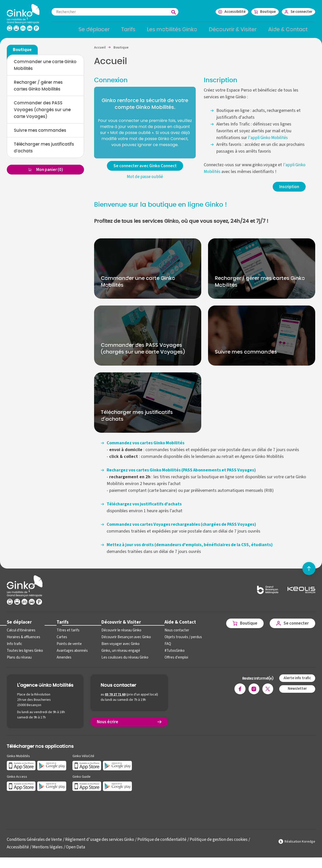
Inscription (288, 190)
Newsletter (296, 692)
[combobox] (123, 12)
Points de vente (68, 648)
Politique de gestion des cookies (228, 843)
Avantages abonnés (71, 654)
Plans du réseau (19, 661)
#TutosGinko (170, 654)
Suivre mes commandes (42, 135)
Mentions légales (49, 851)
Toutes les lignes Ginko (24, 654)
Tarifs (62, 625)
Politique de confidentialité (169, 843)
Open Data (78, 851)
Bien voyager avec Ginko (118, 648)
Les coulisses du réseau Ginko (122, 661)
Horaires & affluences (23, 641)
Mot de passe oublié (145, 180)
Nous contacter (172, 634)
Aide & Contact (176, 625)
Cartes (61, 641)
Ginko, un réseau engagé (118, 654)
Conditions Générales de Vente (36, 843)
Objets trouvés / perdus (179, 641)
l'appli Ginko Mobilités (268, 141)
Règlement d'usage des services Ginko (104, 843)
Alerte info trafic (296, 682)
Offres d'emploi (172, 661)
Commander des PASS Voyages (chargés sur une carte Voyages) (44, 114)
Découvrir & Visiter (118, 625)
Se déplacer (19, 625)
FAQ (164, 648)
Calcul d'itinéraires (21, 634)
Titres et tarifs (67, 634)
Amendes (63, 661)
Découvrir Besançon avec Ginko (123, 641)
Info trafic (14, 648)
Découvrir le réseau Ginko (119, 634)
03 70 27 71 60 (115, 698)
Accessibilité (18, 851)
